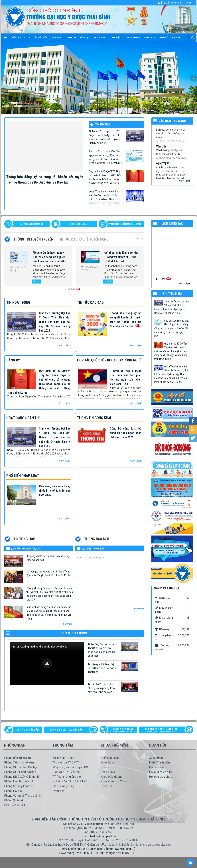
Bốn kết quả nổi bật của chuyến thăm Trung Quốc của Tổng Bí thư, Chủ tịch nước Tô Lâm (49, 573)
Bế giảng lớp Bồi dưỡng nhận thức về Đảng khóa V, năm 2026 (48, 558)
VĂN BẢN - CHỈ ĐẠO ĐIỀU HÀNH (126, 224)
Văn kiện (161, 149)
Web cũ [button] (164, 38)
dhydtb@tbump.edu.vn (103, 836)
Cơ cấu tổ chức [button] (39, 38)
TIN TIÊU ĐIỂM (172, 294)
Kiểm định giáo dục (32, 224)
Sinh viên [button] (133, 39)
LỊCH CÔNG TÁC (79, 224)
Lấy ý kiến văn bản (28, 730)
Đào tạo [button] (85, 38)
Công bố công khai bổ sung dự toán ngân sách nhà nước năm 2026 (126, 433)
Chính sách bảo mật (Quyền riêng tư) (112, 849)
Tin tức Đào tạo (71, 239)
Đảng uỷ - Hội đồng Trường (26, 549)
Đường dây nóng (120, 731)
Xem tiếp (184, 181)
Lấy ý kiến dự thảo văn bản (66, 730)
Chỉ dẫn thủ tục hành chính (164, 731)
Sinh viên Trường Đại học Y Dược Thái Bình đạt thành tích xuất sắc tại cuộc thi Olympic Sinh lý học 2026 (116, 137)
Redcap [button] (72, 38)
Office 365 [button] (150, 38)
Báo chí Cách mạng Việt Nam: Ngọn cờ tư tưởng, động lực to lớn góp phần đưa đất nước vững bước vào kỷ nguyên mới (116, 157)
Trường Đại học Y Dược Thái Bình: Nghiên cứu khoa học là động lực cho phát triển (113, 650)
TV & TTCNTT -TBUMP (89, 853)
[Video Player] (47, 664)
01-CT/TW (162, 166)
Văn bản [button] (58, 39)
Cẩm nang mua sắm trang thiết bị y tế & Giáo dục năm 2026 (55, 491)
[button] (47, 663)
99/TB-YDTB (164, 128)
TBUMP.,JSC (129, 853)
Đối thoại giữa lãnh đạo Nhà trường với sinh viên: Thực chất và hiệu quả (121, 257)
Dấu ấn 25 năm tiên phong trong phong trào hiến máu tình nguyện (113, 688)
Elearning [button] (100, 38)
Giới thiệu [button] (18, 39)
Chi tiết (36, 282)
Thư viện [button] (117, 39)
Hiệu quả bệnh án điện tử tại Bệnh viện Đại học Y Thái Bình (113, 668)
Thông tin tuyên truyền (33, 239)
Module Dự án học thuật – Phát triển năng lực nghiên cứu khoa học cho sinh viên (49, 257)
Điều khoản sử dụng (75, 849)
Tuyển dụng (99, 239)
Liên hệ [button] (176, 38)
